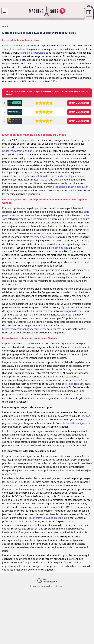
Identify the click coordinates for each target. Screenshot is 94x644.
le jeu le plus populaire (32, 53)
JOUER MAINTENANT (79, 103)
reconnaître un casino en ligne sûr (48, 518)
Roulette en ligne (75, 423)
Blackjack (86, 416)
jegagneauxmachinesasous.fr (71, 187)
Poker (11, 420)
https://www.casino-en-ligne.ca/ (20, 151)
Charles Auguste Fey (23, 45)
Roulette (53, 377)
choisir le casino (59, 248)
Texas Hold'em (75, 384)
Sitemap (59, 586)
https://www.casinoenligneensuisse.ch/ (24, 329)
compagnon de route (72, 311)
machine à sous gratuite (43, 237)
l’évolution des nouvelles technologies (54, 176)
